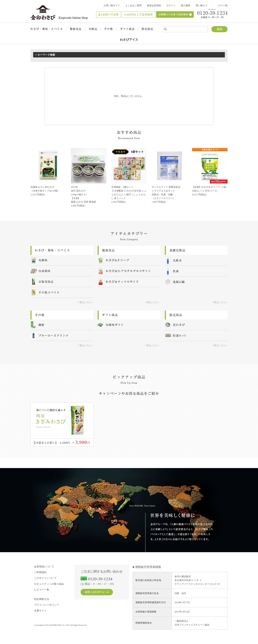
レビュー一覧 (42, 590)
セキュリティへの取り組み (49, 584)
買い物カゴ (201, 5)
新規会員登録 (154, 5)
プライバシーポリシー (47, 605)
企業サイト (40, 611)
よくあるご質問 (133, 5)
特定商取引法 (42, 599)
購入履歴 (186, 5)
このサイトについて (45, 578)
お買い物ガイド (112, 5)
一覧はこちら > (85, 302)
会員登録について (44, 567)
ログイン (171, 5)
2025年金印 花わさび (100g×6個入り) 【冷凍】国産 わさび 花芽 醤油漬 (83, 194)
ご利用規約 (40, 572)
